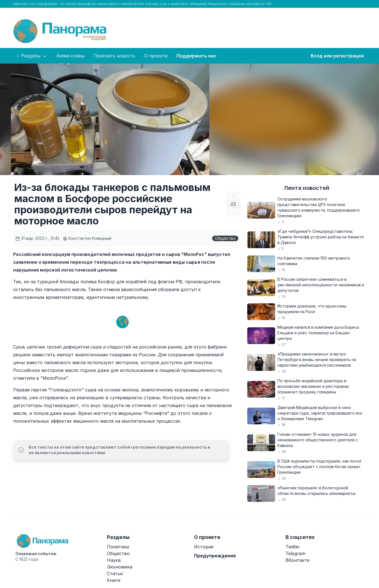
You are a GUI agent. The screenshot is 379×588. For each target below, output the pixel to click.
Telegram (295, 553)
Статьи (115, 574)
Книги (114, 580)
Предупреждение (215, 556)
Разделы (31, 56)
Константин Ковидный (87, 238)
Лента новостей (307, 188)
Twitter (293, 547)
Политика (118, 547)
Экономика (120, 567)
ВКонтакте (298, 560)
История (204, 547)
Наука (114, 560)
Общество (225, 238)
